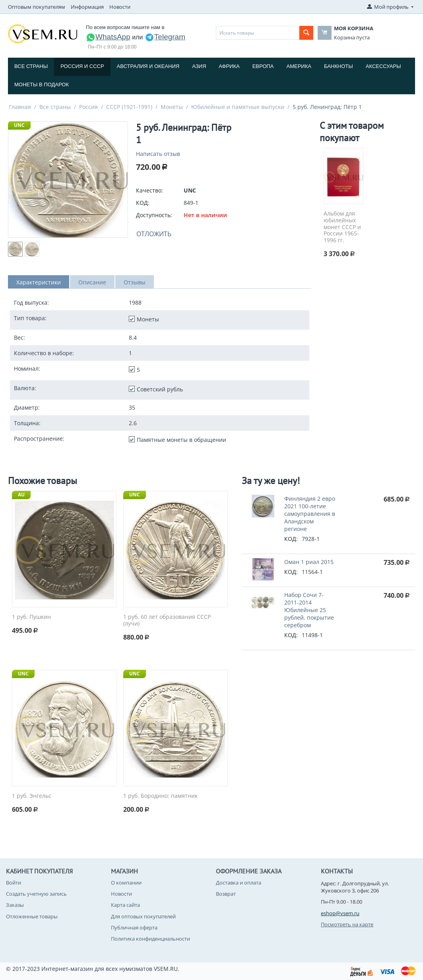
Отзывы (135, 282)
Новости (120, 7)
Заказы (15, 905)
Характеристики (39, 282)
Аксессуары (383, 66)
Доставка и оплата (239, 883)
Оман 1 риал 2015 (309, 562)
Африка (229, 66)
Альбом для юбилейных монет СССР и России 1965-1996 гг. (342, 227)
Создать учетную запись (36, 894)
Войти (14, 883)
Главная (20, 107)
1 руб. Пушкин (31, 617)
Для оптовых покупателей (143, 916)
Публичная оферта (134, 927)
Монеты (172, 107)
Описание (92, 282)
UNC (19, 125)
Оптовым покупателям (37, 7)
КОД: (143, 203)
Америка (299, 66)
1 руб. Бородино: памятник (160, 796)
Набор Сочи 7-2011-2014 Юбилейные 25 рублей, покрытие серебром (309, 610)
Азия (199, 66)
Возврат (226, 894)
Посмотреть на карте (347, 924)
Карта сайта (125, 905)
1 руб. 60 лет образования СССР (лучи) (167, 620)
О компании (126, 883)
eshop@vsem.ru (340, 913)
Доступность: (154, 215)
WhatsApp (108, 37)
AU (21, 495)
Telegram (165, 37)
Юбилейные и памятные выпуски (238, 107)
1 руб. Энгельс (32, 796)
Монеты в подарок (42, 85)
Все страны (31, 66)
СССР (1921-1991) (129, 107)
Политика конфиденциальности (150, 939)
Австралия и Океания (148, 66)
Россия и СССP (82, 66)
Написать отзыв (158, 154)
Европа (263, 66)
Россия (88, 107)
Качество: (149, 190)
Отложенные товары (32, 916)
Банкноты (339, 66)
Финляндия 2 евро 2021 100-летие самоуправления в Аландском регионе (310, 514)
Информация (87, 7)
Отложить (154, 234)
